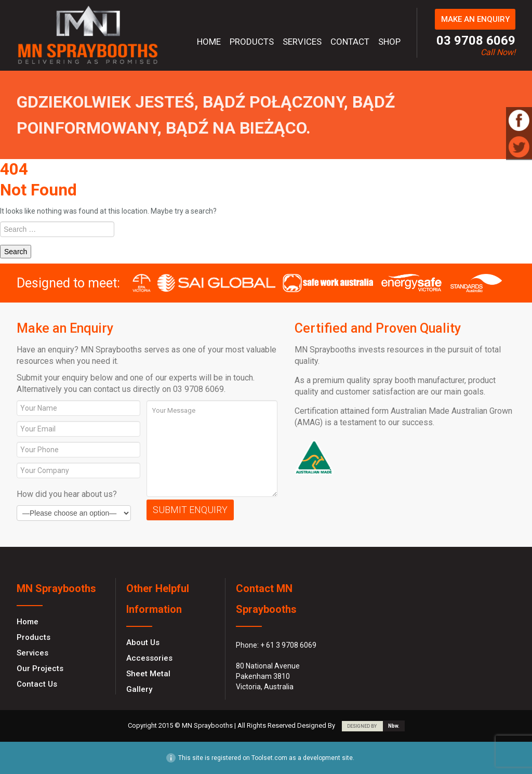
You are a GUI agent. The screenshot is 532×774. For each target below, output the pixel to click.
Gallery (139, 689)
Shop (389, 42)
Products (252, 42)
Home (209, 42)
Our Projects (40, 668)
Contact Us (37, 684)
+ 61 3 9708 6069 (288, 645)
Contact (350, 42)
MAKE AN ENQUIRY (475, 19)
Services (302, 42)
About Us (143, 642)
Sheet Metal (148, 674)
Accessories (149, 658)
